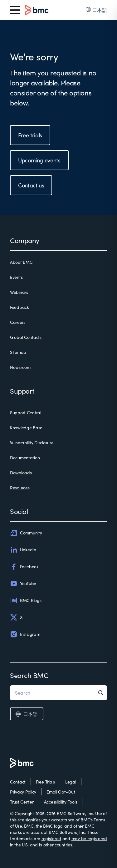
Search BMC (29, 675)
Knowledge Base (26, 428)
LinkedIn (23, 550)
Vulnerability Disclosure (32, 443)
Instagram (25, 634)
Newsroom (20, 367)
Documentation (25, 458)
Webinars (19, 292)
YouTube (23, 584)
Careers (18, 322)
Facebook (24, 567)
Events (16, 277)
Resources (20, 488)
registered (51, 838)
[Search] (103, 693)
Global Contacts (26, 337)
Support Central (26, 413)
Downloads (21, 473)
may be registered (89, 838)
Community (26, 533)
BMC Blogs (26, 600)
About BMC (21, 262)
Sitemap (18, 352)
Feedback (19, 307)
